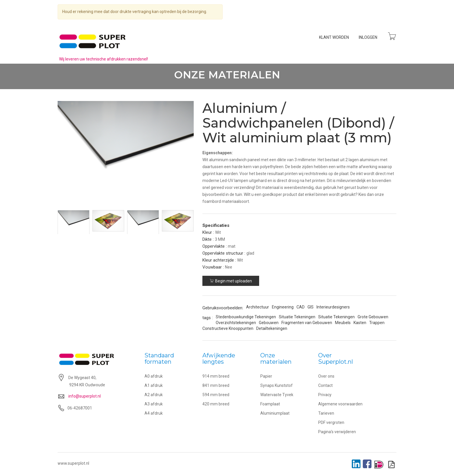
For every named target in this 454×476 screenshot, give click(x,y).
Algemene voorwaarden (340, 404)
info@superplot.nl (85, 397)
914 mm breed (216, 376)
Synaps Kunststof (277, 386)
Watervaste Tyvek (277, 395)
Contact (325, 386)
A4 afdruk (154, 413)
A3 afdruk (154, 404)
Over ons (326, 376)
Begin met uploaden (231, 281)
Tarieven (326, 413)
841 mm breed (216, 386)
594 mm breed (216, 395)
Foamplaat (270, 404)
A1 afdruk (154, 386)
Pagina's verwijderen (337, 432)
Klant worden (334, 37)
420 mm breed (216, 404)
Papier (266, 376)
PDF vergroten (331, 423)
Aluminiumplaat (275, 413)
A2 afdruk (154, 395)
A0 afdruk (154, 376)
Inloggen (368, 37)
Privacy (325, 395)
